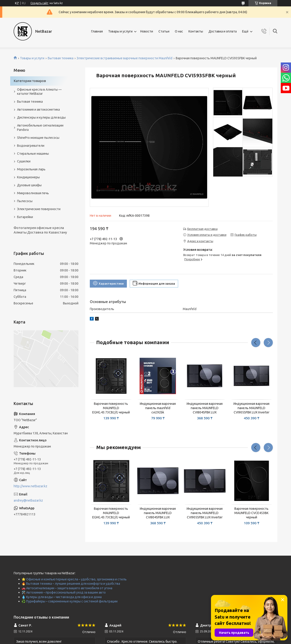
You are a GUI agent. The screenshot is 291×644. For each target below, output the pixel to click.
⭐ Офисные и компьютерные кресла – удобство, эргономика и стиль (74, 579)
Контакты (196, 31)
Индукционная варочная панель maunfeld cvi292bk (158, 408)
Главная (97, 31)
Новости (147, 31)
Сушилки (24, 161)
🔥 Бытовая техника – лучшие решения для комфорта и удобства (71, 584)
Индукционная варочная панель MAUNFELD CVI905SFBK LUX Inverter (251, 408)
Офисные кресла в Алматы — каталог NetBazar (39, 92)
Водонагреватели (31, 146)
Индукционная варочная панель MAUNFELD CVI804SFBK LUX (205, 408)
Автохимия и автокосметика (38, 109)
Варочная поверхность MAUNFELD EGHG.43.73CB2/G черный (111, 408)
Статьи (164, 31)
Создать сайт (39, 3)
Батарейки (25, 217)
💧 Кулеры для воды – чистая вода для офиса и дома (62, 597)
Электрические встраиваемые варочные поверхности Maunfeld (124, 58)
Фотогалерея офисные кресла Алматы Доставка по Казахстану (40, 230)
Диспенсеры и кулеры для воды (41, 117)
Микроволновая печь (33, 193)
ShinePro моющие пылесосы (38, 138)
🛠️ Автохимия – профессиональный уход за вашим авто (64, 592)
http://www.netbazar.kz (30, 486)
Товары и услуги (120, 31)
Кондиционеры (28, 177)
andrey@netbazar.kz (28, 500)
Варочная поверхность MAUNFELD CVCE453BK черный (251, 513)
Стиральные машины (33, 154)
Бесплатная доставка (202, 229)
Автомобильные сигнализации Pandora (40, 128)
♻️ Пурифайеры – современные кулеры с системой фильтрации (70, 601)
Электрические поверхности (39, 209)
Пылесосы (25, 201)
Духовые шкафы (29, 185)
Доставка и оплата (223, 31)
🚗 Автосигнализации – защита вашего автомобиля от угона (67, 588)
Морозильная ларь (31, 169)
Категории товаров (30, 81)
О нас (179, 31)
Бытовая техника (61, 58)
